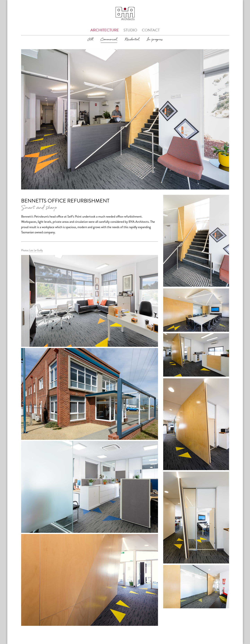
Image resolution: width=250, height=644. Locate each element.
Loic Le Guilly (36, 250)
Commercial (109, 39)
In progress (155, 39)
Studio (130, 30)
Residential (132, 39)
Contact (151, 30)
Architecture (105, 30)
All (90, 39)
